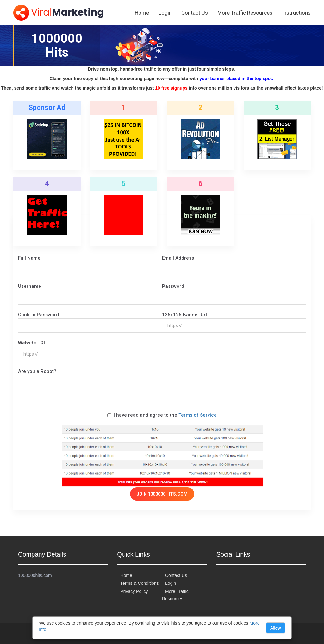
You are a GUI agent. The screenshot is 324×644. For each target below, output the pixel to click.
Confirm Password (38, 315)
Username (30, 286)
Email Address (178, 258)
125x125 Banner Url (184, 315)
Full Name (29, 258)
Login (165, 13)
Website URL (32, 343)
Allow (275, 628)
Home (142, 13)
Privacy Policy (134, 591)
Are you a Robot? (37, 371)
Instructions (296, 13)
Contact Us (195, 13)
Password (173, 286)
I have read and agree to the (162, 415)
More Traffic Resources (245, 13)
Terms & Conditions (139, 583)
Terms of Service (198, 415)
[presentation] (66, 387)
